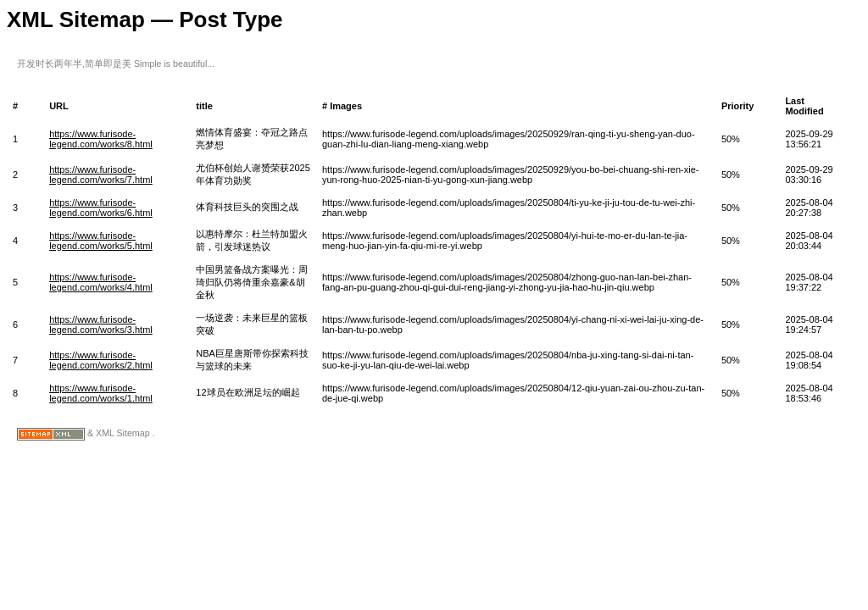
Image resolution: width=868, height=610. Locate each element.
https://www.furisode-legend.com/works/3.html (101, 324)
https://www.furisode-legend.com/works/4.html (101, 282)
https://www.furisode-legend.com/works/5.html (101, 241)
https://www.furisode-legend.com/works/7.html (101, 175)
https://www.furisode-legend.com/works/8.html (101, 139)
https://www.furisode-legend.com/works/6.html (101, 208)
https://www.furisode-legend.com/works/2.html (101, 360)
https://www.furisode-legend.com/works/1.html (101, 393)
